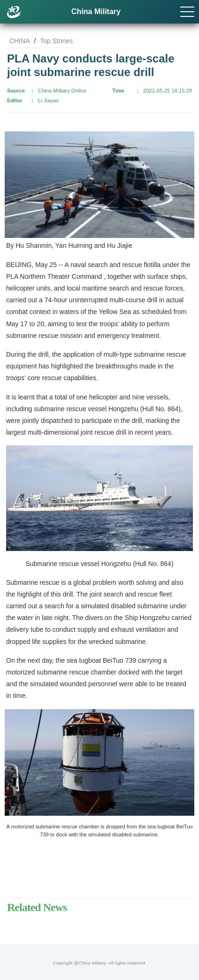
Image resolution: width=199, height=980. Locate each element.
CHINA (20, 41)
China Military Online (62, 91)
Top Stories (56, 41)
